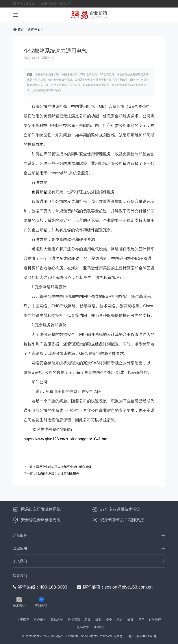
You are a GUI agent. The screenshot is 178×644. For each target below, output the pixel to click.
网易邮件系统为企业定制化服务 (57, 473)
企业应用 (20, 548)
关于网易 (23, 620)
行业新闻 (74, 620)
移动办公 (100, 627)
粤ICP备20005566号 (143, 636)
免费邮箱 (39, 192)
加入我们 (20, 561)
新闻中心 (34, 29)
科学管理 (155, 620)
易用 (141, 620)
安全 (109, 620)
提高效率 (83, 627)
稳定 (120, 620)
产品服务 (20, 535)
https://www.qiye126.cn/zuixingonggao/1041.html (66, 439)
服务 (98, 620)
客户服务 (40, 620)
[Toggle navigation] (15, 15)
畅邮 (130, 620)
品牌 (87, 620)
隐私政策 (57, 620)
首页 (18, 29)
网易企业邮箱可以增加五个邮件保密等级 (64, 467)
